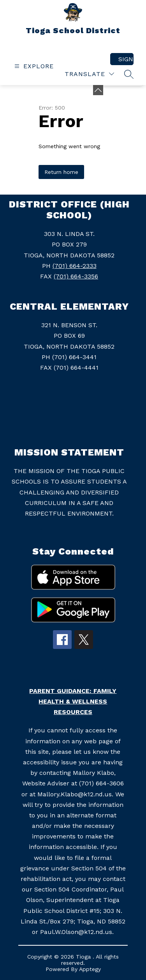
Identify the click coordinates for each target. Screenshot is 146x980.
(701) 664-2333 (75, 266)
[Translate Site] (89, 74)
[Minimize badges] (98, 90)
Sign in (126, 59)
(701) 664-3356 (76, 276)
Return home (61, 172)
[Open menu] (33, 66)
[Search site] (129, 74)
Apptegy (90, 969)
